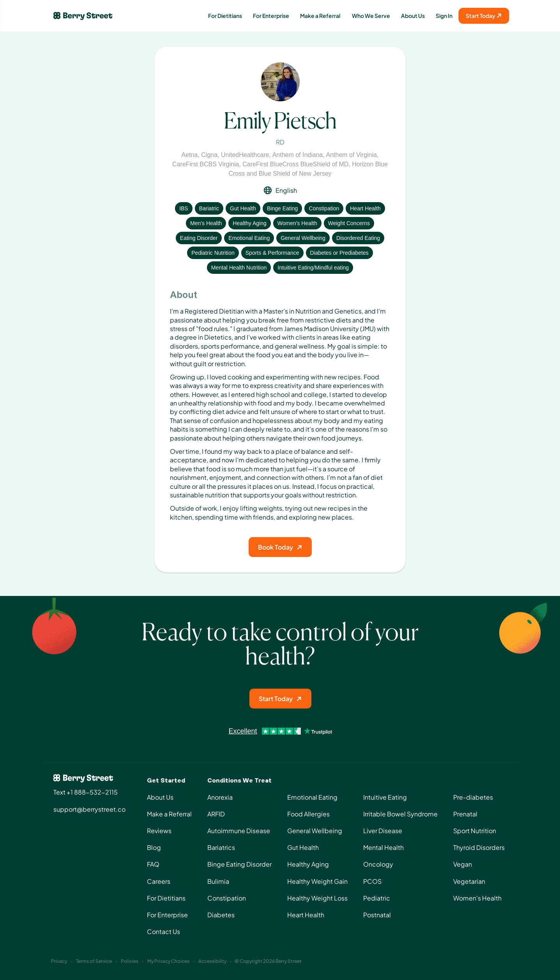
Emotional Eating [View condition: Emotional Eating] (249, 238)
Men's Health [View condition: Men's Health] (206, 223)
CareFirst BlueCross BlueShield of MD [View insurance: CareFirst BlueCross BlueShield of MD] (295, 164)
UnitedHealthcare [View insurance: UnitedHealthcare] (245, 155)
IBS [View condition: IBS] (184, 208)
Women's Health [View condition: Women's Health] (297, 223)
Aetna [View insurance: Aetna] (190, 155)
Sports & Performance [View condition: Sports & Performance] (272, 253)
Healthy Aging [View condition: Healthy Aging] (249, 223)
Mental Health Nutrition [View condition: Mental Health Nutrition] (239, 268)
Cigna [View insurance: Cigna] (209, 155)
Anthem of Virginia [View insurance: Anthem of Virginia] (352, 155)
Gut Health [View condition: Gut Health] (243, 208)
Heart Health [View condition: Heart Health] (365, 208)
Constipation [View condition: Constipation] (324, 208)
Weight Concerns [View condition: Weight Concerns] (349, 223)
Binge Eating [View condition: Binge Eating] (282, 208)
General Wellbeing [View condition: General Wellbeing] (303, 238)
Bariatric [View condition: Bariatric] (209, 208)
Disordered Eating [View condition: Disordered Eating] (358, 238)
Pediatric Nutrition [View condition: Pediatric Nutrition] (213, 253)
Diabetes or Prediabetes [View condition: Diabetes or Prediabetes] (339, 253)
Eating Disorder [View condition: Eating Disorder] (199, 238)
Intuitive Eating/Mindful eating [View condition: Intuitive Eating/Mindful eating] (313, 268)
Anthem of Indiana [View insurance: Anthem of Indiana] (298, 155)
